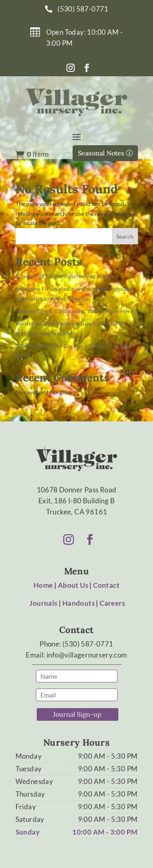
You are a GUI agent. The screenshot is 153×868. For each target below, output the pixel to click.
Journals (43, 603)
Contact (106, 585)
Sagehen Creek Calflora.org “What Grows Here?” (76, 311)
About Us (73, 585)
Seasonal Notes (101, 153)
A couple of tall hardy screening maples (65, 276)
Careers (112, 603)
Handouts (79, 603)
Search (125, 236)
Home (43, 585)
